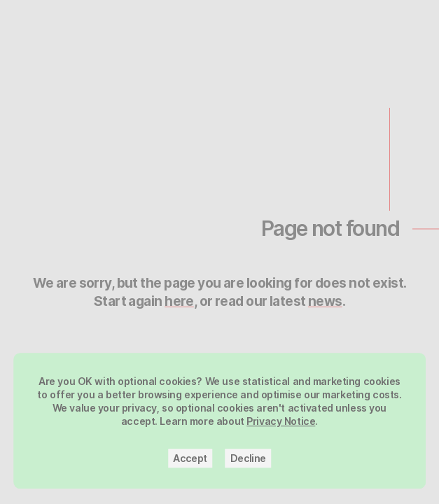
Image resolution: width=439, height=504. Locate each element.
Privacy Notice (281, 426)
